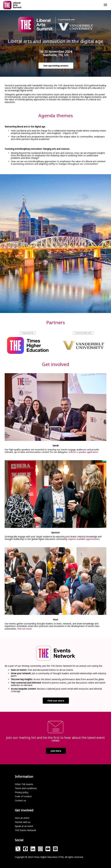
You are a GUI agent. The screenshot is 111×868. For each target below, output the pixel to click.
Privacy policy (22, 792)
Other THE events (24, 784)
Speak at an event (24, 826)
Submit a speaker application (83, 452)
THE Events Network (25, 830)
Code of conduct (23, 796)
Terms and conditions (26, 788)
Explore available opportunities (84, 539)
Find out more (24, 629)
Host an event (22, 818)
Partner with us (23, 822)
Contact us (20, 800)
